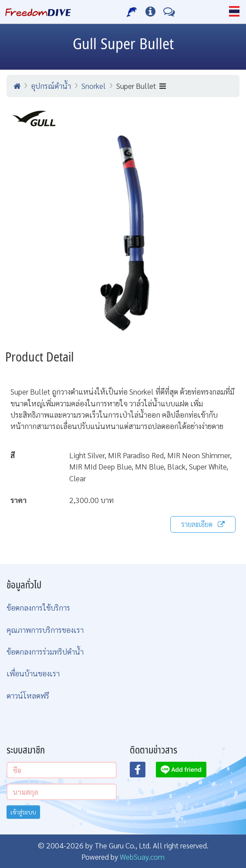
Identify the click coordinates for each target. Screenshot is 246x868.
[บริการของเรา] (132, 12)
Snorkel (94, 86)
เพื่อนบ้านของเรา (33, 673)
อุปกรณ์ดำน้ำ (51, 86)
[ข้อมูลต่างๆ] (150, 12)
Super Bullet (141, 86)
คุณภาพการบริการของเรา (45, 630)
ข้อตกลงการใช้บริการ (38, 607)
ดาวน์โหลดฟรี (28, 695)
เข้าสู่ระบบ (23, 812)
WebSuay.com (142, 856)
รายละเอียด (203, 524)
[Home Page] (38, 12)
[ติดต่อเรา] (169, 12)
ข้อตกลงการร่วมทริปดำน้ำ (45, 651)
